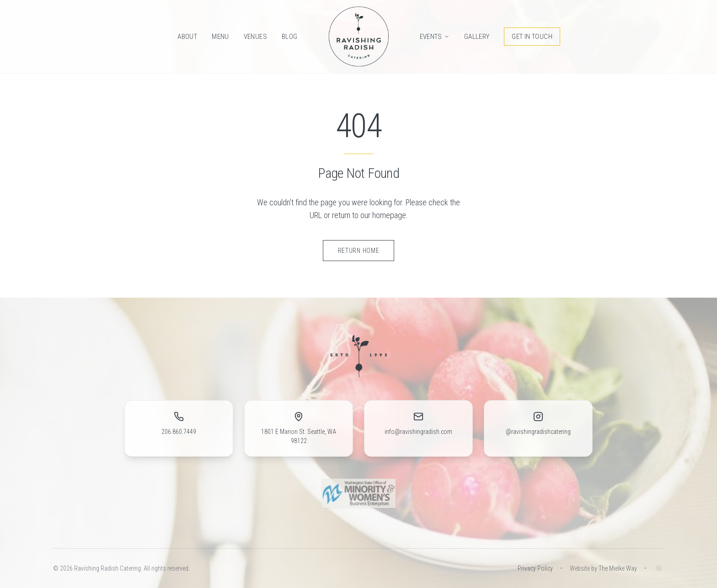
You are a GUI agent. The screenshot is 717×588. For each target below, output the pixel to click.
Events (435, 37)
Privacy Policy (535, 568)
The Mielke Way (618, 568)
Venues (255, 37)
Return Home (359, 251)
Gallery (477, 37)
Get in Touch (532, 37)
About (187, 37)
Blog (290, 37)
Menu (220, 37)
